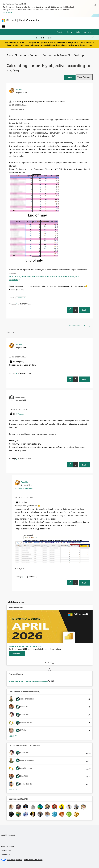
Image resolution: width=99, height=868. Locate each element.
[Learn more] (17, 654)
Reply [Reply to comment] (84, 379)
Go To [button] (86, 32)
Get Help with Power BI (56, 55)
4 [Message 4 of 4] (17, 373)
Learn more (7, 12)
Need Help (21, 298)
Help (78, 32)
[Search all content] (65, 38)
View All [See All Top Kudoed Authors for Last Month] (13, 789)
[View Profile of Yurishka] (19, 89)
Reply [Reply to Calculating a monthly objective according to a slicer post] (84, 310)
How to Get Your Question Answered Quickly (28, 681)
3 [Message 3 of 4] (23, 577)
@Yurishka (20, 414)
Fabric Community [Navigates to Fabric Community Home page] (29, 20)
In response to (24, 488)
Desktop (79, 55)
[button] (70, 77)
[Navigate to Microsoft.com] (9, 20)
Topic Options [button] (83, 77)
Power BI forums (16, 55)
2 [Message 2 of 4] (17, 459)
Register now (86, 45)
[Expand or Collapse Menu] (4, 26)
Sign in (70, 32)
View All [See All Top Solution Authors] (13, 736)
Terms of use (6, 850)
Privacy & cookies (8, 846)
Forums (34, 55)
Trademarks (6, 854)
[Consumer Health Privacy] (34, 860)
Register (60, 32)
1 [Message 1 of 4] (17, 304)
